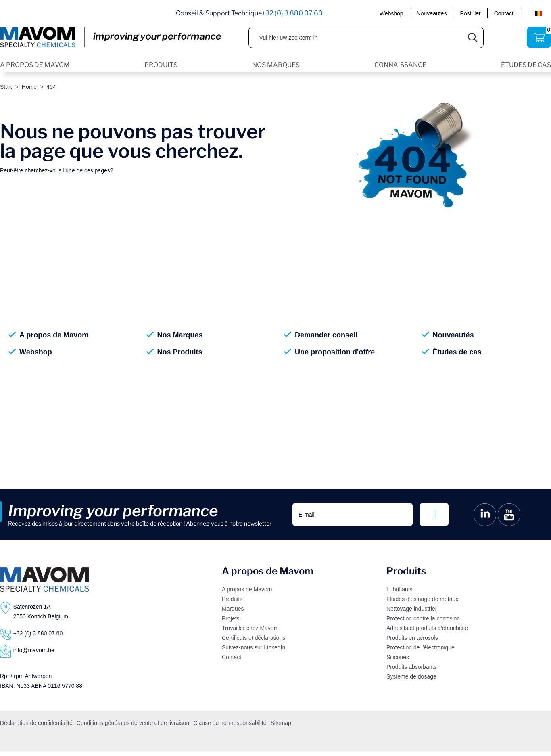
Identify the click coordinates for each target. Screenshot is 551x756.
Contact (504, 13)
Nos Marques (180, 335)
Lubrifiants (400, 589)
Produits (232, 599)
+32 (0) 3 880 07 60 (292, 13)
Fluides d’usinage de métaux (422, 599)
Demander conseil (326, 335)
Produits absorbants (412, 667)
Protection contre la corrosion (423, 618)
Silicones (398, 657)
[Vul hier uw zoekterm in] (356, 37)
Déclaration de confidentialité (36, 723)
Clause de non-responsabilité (230, 723)
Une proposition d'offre (335, 352)
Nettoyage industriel (411, 609)
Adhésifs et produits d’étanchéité (427, 628)
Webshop (391, 13)
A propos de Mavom (54, 335)
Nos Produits (180, 352)
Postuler (470, 13)
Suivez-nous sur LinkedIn (254, 647)
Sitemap (281, 723)
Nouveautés (432, 13)
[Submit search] (473, 37)
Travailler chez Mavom (250, 628)
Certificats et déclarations (254, 638)
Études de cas (457, 352)
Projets (231, 618)
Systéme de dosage (411, 676)
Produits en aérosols (412, 638)
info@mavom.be (34, 650)
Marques (233, 609)
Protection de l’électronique (421, 647)
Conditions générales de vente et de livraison (133, 723)
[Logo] (44, 579)
